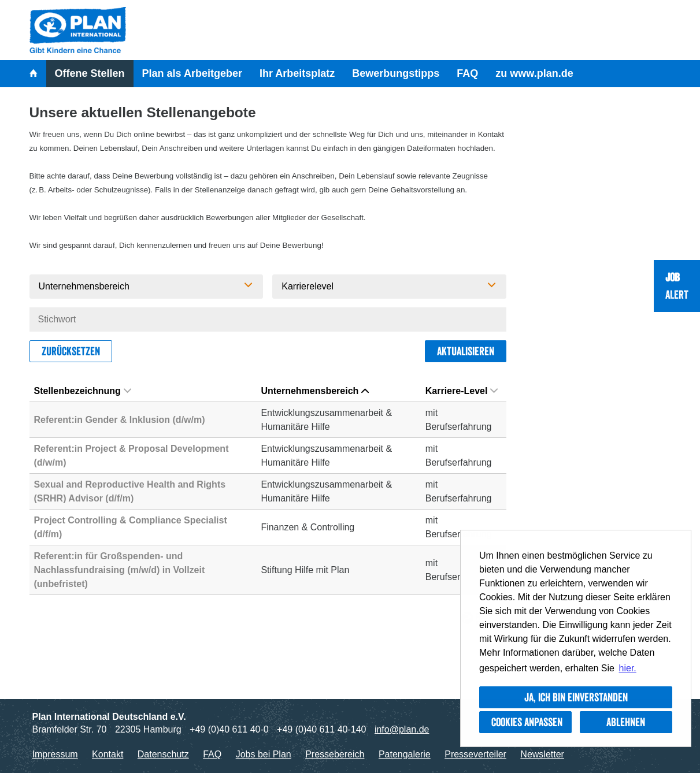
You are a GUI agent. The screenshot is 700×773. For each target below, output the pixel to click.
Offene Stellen (90, 73)
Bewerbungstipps (396, 73)
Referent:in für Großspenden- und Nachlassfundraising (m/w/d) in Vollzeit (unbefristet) (120, 570)
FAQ (467, 73)
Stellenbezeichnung (83, 391)
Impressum (55, 754)
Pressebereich (335, 754)
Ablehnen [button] (626, 722)
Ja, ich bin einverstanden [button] (576, 697)
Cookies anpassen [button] (527, 722)
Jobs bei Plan (264, 754)
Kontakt (108, 754)
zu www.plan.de (534, 73)
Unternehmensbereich (315, 391)
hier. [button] (628, 668)
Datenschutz (163, 754)
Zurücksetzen (71, 351)
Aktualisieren (466, 351)
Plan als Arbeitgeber (192, 73)
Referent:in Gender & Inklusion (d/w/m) (120, 420)
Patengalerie (405, 754)
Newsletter (542, 754)
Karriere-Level (462, 391)
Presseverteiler (475, 754)
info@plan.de (402, 729)
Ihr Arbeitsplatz (297, 73)
